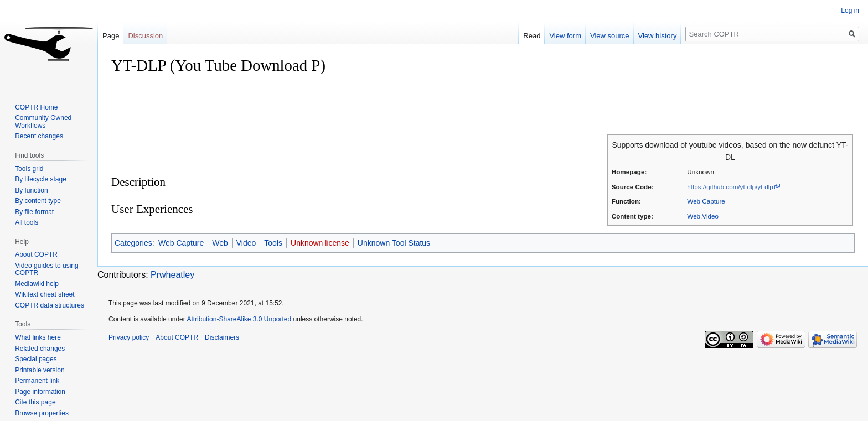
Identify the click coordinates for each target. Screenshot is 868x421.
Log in (850, 11)
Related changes (40, 349)
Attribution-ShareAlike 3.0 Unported (239, 319)
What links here (38, 337)
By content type (38, 201)
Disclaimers (222, 337)
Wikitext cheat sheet (45, 294)
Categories (133, 243)
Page (111, 36)
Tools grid (29, 169)
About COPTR (36, 254)
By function (31, 190)
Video (710, 216)
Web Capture (706, 201)
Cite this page (35, 402)
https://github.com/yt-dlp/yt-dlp (730, 187)
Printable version (40, 370)
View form (565, 36)
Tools (273, 243)
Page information (40, 392)
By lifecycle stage (41, 179)
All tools (27, 222)
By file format (34, 212)
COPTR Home (36, 107)
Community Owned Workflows (43, 122)
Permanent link (37, 381)
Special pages (36, 359)
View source (610, 36)
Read (532, 36)
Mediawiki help (37, 284)
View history (658, 36)
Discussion (145, 36)
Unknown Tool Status (394, 243)
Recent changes (39, 136)
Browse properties (42, 413)
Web (694, 216)
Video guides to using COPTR (47, 269)
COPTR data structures (50, 305)
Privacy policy (129, 337)
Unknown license (320, 243)
